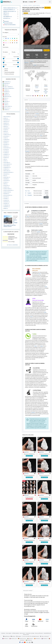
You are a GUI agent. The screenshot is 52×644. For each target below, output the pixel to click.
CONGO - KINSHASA (8, 87)
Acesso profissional (39, 633)
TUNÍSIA (6, 105)
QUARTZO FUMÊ (8, 189)
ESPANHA (7, 90)
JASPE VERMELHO (8, 164)
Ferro (29, 191)
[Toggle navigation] (50, 2)
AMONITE (6, 123)
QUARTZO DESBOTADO (9, 190)
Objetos (6, 13)
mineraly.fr (5, 638)
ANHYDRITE (7, 125)
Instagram (19, 636)
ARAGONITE (7, 128)
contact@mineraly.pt (35, 636)
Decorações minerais (9, 10)
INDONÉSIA (7, 92)
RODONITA (6, 194)
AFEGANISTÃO (7, 82)
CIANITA (6, 138)
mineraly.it (30, 638)
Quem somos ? (23, 633)
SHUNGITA (6, 200)
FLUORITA (6, 153)
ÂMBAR (6, 208)
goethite (26, 452)
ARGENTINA (7, 83)
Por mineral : (5, 52)
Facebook (13, 636)
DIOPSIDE (6, 143)
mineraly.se (29, 640)
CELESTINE (7, 136)
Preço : (4, 57)
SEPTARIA (6, 198)
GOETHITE (6, 156)
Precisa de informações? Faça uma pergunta (33, 50)
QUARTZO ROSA (7, 192)
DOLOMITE (6, 144)
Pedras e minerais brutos (10, 8)
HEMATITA (6, 158)
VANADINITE (7, 207)
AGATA (6, 118)
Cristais (30, 5)
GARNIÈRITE (7, 154)
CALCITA (6, 133)
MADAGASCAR (8, 96)
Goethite (46, 86)
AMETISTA (7, 122)
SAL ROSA (6, 197)
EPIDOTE (6, 146)
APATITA (6, 126)
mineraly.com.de (22, 638)
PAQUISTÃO (7, 101)
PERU (6, 100)
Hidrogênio (30, 195)
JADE (5, 159)
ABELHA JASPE (7, 117)
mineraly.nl (45, 638)
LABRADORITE (7, 167)
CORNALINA (7, 140)
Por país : (14, 52)
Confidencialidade (15, 633)
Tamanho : (5, 65)
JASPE (6, 161)
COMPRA (48, 8)
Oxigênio (29, 193)
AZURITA (6, 130)
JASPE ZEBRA (7, 166)
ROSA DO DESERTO (8, 195)
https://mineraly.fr (45, 636)
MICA (5, 176)
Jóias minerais (8, 16)
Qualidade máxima (8, 23)
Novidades (6, 21)
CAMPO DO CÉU (7, 135)
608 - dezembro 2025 (46, 92)
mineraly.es (37, 638)
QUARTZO (7, 187)
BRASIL (6, 85)
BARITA (6, 131)
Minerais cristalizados (10, 11)
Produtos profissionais (9, 25)
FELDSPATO (6, 151)
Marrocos (37, 92)
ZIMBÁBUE (7, 110)
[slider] (4, 59)
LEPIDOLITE (7, 169)
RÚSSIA (6, 103)
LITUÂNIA (6, 93)
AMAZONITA (7, 120)
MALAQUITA (7, 174)
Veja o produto (29, 456)
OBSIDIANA (6, 179)
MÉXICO (6, 98)
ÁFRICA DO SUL (7, 108)
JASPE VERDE (7, 162)
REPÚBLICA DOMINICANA (9, 88)
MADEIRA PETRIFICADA (9, 172)
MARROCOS (7, 95)
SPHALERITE (7, 202)
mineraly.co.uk (13, 638)
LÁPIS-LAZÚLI (7, 171)
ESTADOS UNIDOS (8, 106)
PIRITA (6, 184)
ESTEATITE (6, 149)
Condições (3, 633)
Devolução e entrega (30, 633)
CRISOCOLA (6, 141)
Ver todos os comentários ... (13, 245)
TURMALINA (7, 205)
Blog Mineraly (7, 636)
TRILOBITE (6, 203)
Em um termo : (6, 47)
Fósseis (6, 15)
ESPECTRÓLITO (7, 148)
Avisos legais (9, 633)
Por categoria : (6, 32)
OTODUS (6, 182)
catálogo (25, 5)
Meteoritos (7, 18)
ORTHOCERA (7, 180)
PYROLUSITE (7, 185)
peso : (4, 61)
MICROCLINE (7, 177)
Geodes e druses (36, 5)
